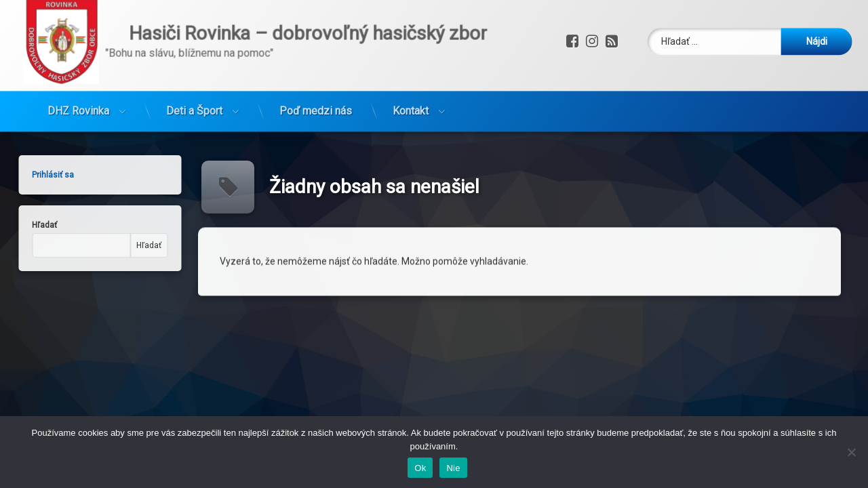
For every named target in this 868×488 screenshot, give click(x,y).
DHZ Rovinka (78, 74)
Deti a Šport (194, 74)
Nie (453, 468)
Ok (420, 468)
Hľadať (106, 245)
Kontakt (411, 74)
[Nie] (851, 452)
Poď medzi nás (316, 74)
